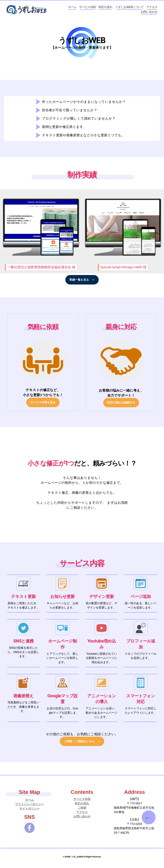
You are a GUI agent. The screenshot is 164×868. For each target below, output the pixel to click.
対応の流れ (106, 9)
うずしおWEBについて (129, 9)
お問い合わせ (149, 13)
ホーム (72, 9)
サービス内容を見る (43, 405)
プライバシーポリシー (29, 807)
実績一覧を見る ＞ (82, 283)
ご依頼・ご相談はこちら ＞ (82, 744)
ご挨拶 (82, 811)
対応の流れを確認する (121, 406)
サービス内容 (88, 9)
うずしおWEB (77, 860)
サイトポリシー (29, 811)
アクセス (152, 9)
